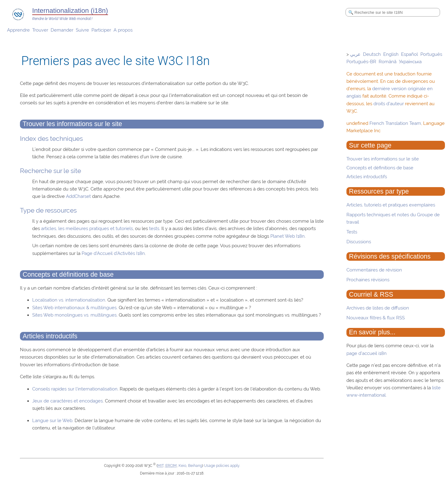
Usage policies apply (222, 466)
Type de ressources (48, 210)
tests (154, 229)
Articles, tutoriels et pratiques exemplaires (391, 205)
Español (409, 54)
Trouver (40, 30)
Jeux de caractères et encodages (68, 401)
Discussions (359, 242)
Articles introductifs (367, 177)
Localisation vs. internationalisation (69, 300)
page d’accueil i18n (367, 353)
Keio (182, 466)
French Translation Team (395, 123)
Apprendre (18, 30)
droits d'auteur (389, 104)
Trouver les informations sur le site (383, 159)
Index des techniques (51, 138)
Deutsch (372, 54)
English (391, 54)
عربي (355, 54)
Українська (410, 62)
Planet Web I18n (288, 236)
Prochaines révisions (368, 280)
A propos (123, 30)
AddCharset (78, 196)
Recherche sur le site (50, 171)
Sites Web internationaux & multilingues (74, 308)
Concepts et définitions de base (380, 168)
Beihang (195, 466)
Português (431, 54)
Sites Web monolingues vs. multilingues (74, 315)
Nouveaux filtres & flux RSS (376, 318)
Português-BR (361, 62)
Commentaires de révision (374, 270)
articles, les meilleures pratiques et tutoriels (87, 229)
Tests (352, 232)
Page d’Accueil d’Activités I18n (113, 253)
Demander (62, 30)
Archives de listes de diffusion (378, 308)
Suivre (82, 30)
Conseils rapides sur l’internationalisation (75, 389)
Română (388, 62)
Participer (101, 30)
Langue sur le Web (52, 421)
